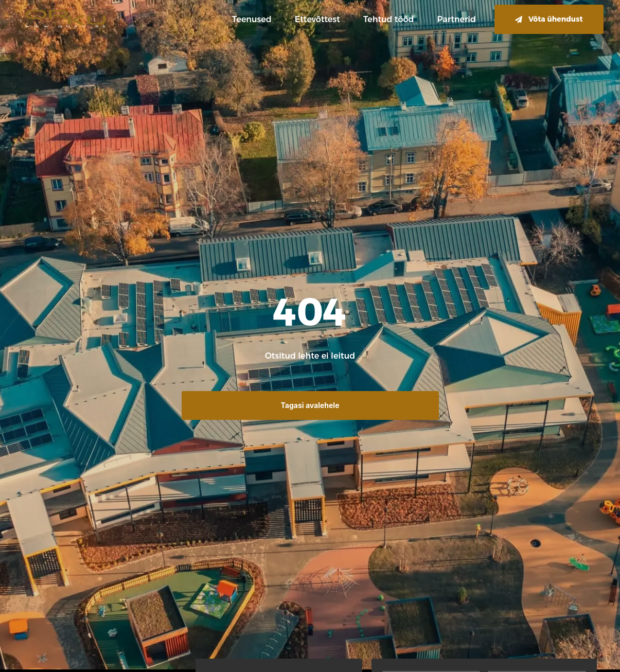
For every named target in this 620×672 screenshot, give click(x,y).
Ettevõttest (317, 19)
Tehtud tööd (389, 19)
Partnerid (456, 19)
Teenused (252, 19)
